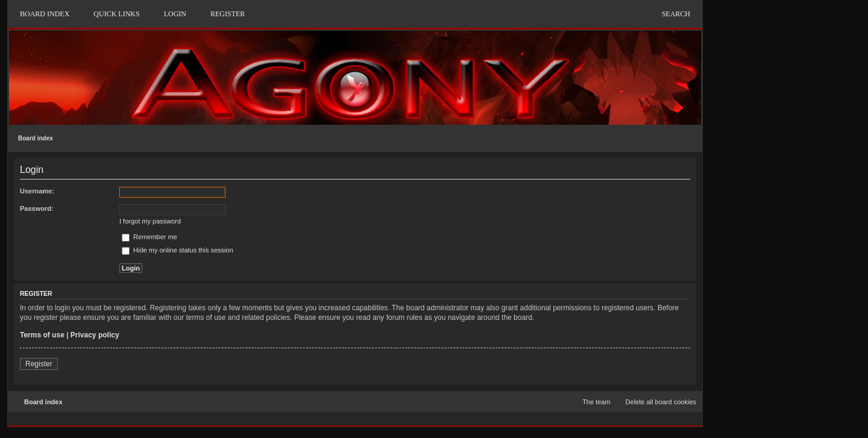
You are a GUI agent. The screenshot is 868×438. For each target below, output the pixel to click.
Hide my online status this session (178, 250)
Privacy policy (95, 335)
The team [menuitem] (596, 402)
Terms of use (42, 335)
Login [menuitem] (175, 14)
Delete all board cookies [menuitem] (661, 402)
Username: (37, 191)
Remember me (149, 237)
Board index (36, 138)
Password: (37, 208)
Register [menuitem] (228, 14)
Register (39, 364)
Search (676, 14)
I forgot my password (150, 221)
